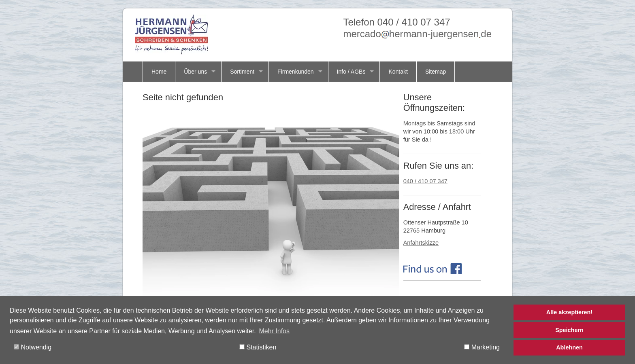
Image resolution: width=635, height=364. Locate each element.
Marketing (482, 347)
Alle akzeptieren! (569, 312)
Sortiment (242, 72)
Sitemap (436, 72)
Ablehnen (569, 347)
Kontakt (398, 72)
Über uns (195, 72)
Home (159, 72)
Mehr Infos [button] (274, 331)
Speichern (569, 330)
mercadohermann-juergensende (417, 34)
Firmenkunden (296, 72)
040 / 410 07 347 (425, 181)
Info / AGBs (351, 72)
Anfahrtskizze (421, 243)
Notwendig (33, 347)
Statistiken (258, 347)
